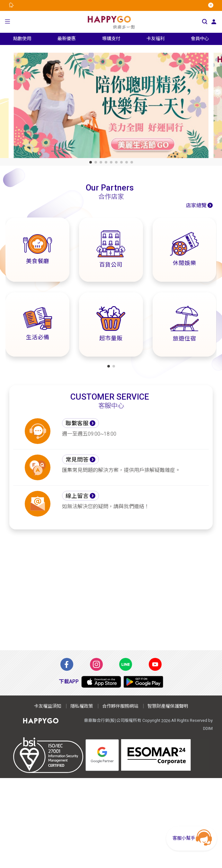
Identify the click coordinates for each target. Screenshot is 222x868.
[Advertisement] (111, 590)
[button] (7, 22)
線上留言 (77, 496)
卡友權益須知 (48, 706)
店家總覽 (196, 205)
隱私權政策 (82, 706)
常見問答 (77, 460)
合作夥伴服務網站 (120, 706)
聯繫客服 (77, 423)
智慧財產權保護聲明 (168, 706)
